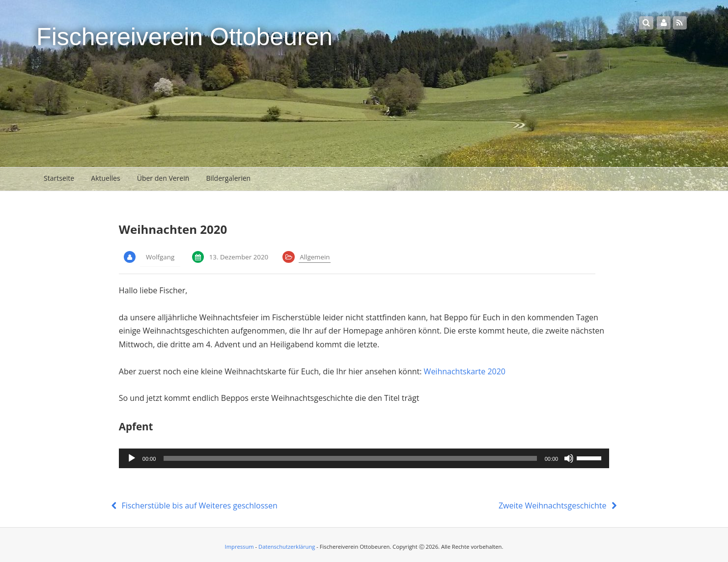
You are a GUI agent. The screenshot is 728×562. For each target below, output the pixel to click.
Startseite (59, 178)
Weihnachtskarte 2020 (465, 371)
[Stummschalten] (569, 458)
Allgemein (315, 257)
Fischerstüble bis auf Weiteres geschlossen (193, 506)
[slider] (350, 458)
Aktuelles (105, 178)
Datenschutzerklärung (287, 547)
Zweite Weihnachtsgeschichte (559, 506)
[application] (364, 458)
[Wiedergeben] (132, 458)
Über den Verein (163, 178)
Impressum (239, 547)
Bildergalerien (228, 178)
